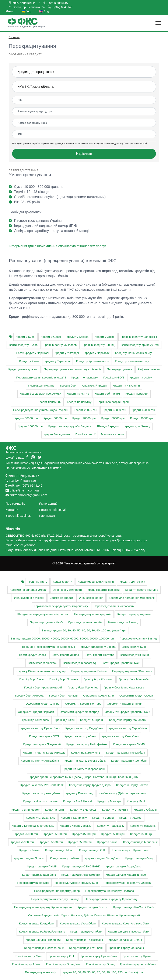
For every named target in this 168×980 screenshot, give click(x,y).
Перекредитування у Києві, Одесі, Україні (41, 410)
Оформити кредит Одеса (136, 696)
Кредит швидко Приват (29, 858)
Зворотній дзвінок (18, 516)
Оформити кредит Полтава (83, 704)
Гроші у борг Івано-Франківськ (124, 688)
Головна (14, 37)
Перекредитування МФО (46, 622)
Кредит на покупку (79, 402)
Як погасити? (48, 504)
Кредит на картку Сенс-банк (120, 736)
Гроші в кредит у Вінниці (99, 345)
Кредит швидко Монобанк (140, 842)
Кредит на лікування (126, 386)
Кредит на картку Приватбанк (40, 728)
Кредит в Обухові (145, 810)
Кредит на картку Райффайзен (87, 744)
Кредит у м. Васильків (41, 818)
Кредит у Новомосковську (41, 801)
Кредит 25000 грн (26, 834)
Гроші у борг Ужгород (29, 696)
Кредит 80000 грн (113, 418)
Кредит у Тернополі (57, 361)
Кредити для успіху (132, 582)
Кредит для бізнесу (137, 426)
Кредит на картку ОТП (44, 736)
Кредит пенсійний (50, 402)
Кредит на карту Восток (132, 785)
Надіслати (84, 154)
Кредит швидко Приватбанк (130, 850)
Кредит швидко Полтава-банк (44, 948)
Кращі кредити (62, 582)
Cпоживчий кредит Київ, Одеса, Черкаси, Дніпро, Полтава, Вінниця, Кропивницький (84, 915)
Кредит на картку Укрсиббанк (128, 728)
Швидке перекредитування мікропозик (43, 614)
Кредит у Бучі (136, 801)
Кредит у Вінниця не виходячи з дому (41, 671)
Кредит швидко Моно (59, 850)
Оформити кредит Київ (98, 696)
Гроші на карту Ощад (100, 964)
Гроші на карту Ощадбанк (63, 964)
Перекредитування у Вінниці (138, 639)
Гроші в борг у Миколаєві (61, 345)
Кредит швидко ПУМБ (42, 866)
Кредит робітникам (107, 394)
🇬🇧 (44, 11)
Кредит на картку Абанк (80, 736)
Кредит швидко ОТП (93, 850)
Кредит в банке (107, 842)
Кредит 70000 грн (84, 418)
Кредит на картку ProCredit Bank (42, 785)
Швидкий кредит (108, 426)
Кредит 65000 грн (142, 834)
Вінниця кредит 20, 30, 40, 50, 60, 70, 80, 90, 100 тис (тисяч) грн (84, 630)
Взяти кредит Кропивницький (121, 663)
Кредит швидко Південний (43, 940)
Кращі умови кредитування (96, 582)
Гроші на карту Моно (29, 956)
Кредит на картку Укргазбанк (40, 761)
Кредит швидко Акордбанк (123, 866)
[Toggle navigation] (158, 23)
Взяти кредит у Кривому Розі (140, 345)
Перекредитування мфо (33, 883)
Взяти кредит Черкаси (43, 663)
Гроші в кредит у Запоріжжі (139, 337)
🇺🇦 (27, 11)
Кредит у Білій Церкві (77, 801)
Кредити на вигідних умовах (28, 590)
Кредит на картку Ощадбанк (84, 728)
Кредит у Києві (25, 337)
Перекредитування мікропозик (114, 606)
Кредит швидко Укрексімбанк (81, 875)
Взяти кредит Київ (134, 647)
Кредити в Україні (92, 720)
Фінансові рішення (91, 598)
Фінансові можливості (67, 590)
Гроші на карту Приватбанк (99, 956)
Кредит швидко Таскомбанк (85, 940)
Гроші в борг (68, 386)
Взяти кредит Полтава (99, 655)
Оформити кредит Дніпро (42, 704)
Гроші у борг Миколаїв (134, 679)
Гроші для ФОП (114, 378)
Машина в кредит (113, 434)
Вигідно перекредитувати (134, 614)
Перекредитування (120, 369)
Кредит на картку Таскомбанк (126, 753)
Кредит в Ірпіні (55, 810)
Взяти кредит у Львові (24, 345)
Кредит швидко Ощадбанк (102, 858)
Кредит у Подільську (111, 826)
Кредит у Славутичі (115, 810)
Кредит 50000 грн (26, 418)
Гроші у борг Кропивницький (43, 688)
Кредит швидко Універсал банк (128, 932)
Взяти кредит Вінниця (134, 655)
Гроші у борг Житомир (98, 679)
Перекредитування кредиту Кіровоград (111, 899)
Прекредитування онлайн (85, 622)
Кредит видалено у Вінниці (98, 647)
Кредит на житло (78, 394)
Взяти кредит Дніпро (65, 655)
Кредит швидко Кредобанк (37, 923)
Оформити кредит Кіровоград (79, 712)
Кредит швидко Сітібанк (86, 932)
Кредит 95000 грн (80, 842)
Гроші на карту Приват (138, 956)
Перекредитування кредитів (93, 614)
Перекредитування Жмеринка (132, 671)
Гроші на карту (37, 582)
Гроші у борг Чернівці (63, 696)
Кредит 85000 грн (51, 842)
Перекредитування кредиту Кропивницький (43, 907)
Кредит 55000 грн (113, 834)
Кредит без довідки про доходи (40, 394)
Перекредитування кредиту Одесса (127, 883)
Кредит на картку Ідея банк (129, 761)
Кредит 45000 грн (84, 834)
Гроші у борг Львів (31, 679)
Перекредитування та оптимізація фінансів (73, 369)
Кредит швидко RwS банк (86, 948)
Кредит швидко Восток (92, 907)
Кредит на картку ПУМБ (129, 744)
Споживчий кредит (95, 386)
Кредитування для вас (23, 369)
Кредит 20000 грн (85, 410)
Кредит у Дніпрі (105, 337)
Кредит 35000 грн (55, 834)
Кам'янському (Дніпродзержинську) (122, 793)
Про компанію (15, 504)
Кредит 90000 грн (142, 418)
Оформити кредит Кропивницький (127, 712)
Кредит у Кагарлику (74, 818)
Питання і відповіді (52, 510)
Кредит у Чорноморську (75, 826)
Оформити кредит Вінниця (125, 704)
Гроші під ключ (65, 720)
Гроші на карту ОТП (62, 956)
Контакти (12, 510)
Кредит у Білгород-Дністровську (33, 826)
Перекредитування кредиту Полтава (110, 891)
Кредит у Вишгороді (83, 810)
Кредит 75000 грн (22, 842)
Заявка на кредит (61, 598)
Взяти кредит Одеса (33, 655)
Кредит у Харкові (78, 337)
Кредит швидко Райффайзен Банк (42, 932)
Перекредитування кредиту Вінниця (55, 899)
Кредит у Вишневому (25, 810)
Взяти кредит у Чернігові (33, 353)
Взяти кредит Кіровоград (79, 663)
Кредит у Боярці (103, 818)
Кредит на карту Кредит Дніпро (90, 785)
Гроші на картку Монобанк (126, 948)
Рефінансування (149, 369)
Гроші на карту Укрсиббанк (138, 964)
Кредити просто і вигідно (142, 590)
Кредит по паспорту (85, 378)
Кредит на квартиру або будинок (70, 426)
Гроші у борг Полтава (64, 679)
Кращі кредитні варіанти (104, 590)
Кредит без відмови (57, 434)
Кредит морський (137, 394)
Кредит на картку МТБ (86, 753)
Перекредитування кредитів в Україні (41, 378)
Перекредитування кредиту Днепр (57, 891)
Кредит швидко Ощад (140, 858)
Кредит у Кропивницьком (93, 361)
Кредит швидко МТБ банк (125, 940)
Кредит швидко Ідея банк (39, 875)
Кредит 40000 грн (143, 410)
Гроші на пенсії (85, 434)
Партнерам (47, 516)
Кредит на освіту (141, 378)
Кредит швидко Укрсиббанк (78, 923)
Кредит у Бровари (109, 801)
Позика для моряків (41, 386)
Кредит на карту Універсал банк (84, 769)
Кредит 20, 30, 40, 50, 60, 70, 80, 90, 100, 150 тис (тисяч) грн (103, 972)
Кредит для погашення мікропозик (132, 598)
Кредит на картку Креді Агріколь (44, 753)
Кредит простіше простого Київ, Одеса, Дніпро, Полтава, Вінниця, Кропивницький (84, 777)
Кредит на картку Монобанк (128, 720)
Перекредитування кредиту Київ (76, 883)
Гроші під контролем (36, 720)
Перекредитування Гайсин (89, 671)
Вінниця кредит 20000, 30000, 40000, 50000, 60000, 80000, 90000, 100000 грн (62, 639)
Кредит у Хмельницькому (132, 361)
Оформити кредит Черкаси (36, 712)
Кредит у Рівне (29, 361)
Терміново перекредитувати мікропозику (61, 606)
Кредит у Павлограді (79, 793)
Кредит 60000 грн (55, 418)
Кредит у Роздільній (143, 826)
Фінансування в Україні (29, 598)
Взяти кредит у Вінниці (123, 622)
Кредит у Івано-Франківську (134, 353)
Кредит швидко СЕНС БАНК (81, 866)
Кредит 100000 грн (30, 426)
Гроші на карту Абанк (26, 964)
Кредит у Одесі (51, 337)
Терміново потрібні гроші (113, 402)
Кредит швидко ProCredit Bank (134, 907)
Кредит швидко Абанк (65, 858)
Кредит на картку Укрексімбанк (85, 761)
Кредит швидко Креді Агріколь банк (125, 923)
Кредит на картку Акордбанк (41, 793)
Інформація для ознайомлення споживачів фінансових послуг (57, 246)
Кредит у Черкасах (97, 353)
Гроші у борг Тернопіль (83, 688)
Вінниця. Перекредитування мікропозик (48, 647)
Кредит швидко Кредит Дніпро (126, 875)
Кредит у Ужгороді (67, 353)
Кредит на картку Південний (42, 744)
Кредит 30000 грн (114, 410)
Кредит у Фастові (131, 818)
